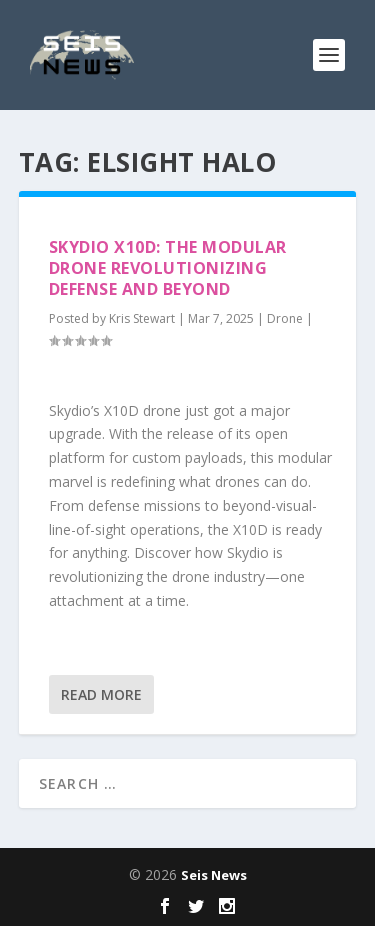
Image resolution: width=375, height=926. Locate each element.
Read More (101, 694)
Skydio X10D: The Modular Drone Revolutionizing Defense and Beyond (168, 268)
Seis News (214, 875)
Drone (285, 318)
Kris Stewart (142, 318)
